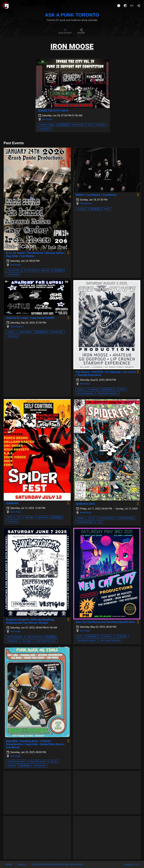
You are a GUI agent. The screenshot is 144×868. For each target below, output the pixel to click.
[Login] (138, 6)
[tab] (65, 31)
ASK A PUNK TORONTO (72, 15)
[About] (119, 6)
